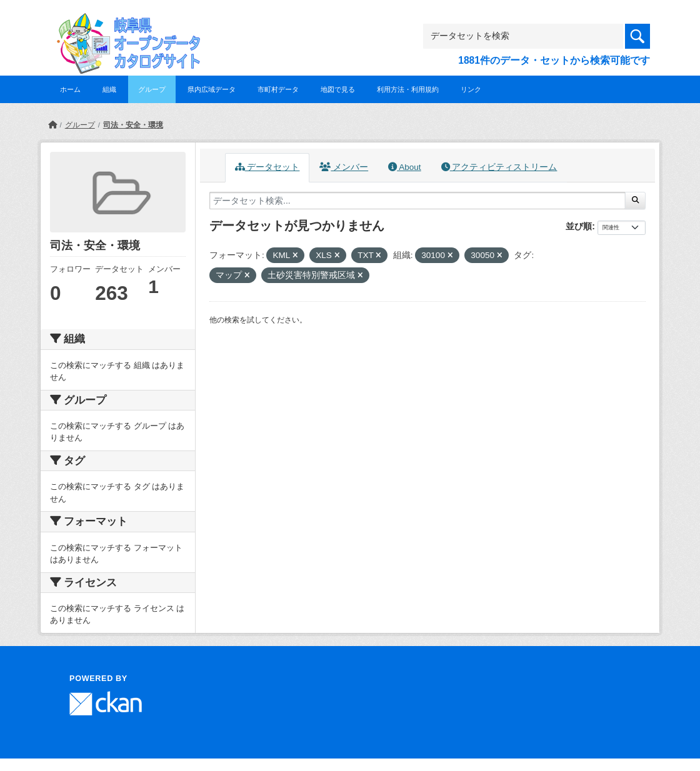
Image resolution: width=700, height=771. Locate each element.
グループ (152, 89)
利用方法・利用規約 (408, 89)
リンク (471, 89)
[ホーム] (52, 125)
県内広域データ (212, 89)
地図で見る (338, 89)
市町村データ (278, 89)
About (404, 167)
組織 (109, 89)
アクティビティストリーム (499, 167)
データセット (267, 167)
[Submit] (635, 201)
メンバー (344, 167)
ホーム (70, 89)
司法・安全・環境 (133, 125)
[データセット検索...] (417, 201)
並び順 (579, 226)
